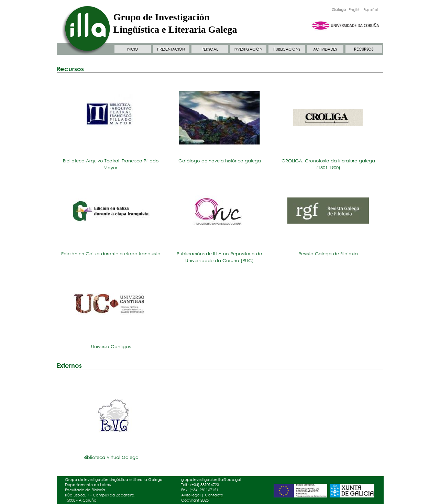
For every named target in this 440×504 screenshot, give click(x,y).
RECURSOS (364, 49)
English (355, 10)
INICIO (133, 49)
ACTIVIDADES (325, 49)
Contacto (214, 495)
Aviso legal (191, 495)
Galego (339, 10)
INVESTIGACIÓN (248, 49)
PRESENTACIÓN (171, 49)
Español (371, 10)
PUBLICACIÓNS (287, 49)
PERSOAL (210, 49)
